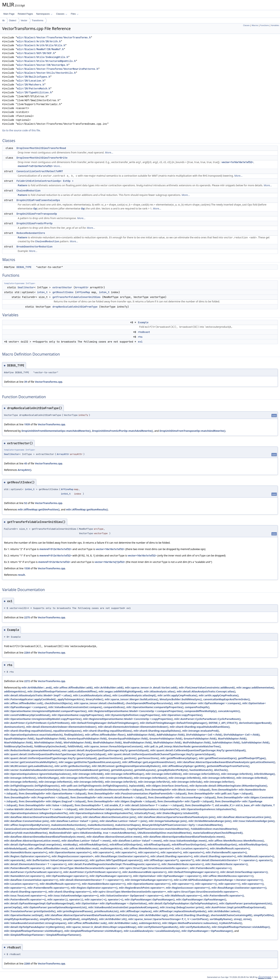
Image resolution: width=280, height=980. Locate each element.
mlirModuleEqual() (16, 848)
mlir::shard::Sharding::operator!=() (171, 856)
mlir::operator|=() (95, 899)
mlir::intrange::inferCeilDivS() (164, 774)
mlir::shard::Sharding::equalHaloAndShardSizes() (200, 727)
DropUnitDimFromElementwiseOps (38, 200)
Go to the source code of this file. (21, 130)
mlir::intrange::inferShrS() (121, 782)
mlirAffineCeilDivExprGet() (126, 844)
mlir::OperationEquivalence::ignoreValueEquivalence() (38, 774)
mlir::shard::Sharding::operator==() (26, 892)
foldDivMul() (75, 746)
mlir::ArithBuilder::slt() (113, 919)
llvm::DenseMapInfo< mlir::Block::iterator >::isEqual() (178, 790)
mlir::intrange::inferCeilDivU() (201, 774)
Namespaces (44, 14)
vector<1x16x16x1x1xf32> (238, 162)
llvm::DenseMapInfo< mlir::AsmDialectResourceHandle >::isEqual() (103, 790)
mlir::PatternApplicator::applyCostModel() (30, 699)
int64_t (42, 292)
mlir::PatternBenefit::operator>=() (25, 899)
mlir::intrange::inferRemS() (21, 782)
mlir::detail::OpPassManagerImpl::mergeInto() (33, 844)
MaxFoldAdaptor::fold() (232, 739)
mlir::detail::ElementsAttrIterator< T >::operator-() (227, 860)
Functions (265, 25)
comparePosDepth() (197, 707)
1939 (27, 424)
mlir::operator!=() (103, 852)
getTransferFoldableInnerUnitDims (77, 297)
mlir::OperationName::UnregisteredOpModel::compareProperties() (45, 711)
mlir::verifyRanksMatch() (195, 927)
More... (109, 152)
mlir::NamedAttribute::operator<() (183, 864)
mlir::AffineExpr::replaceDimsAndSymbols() (180, 911)
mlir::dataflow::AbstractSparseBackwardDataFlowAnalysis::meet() (184, 837)
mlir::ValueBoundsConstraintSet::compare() (75, 707)
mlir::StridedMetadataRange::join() (210, 821)
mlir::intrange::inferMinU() (219, 778)
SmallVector (26, 287)
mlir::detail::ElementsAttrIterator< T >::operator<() (35, 864)
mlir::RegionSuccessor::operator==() (188, 888)
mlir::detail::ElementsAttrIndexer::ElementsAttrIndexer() (61, 727)
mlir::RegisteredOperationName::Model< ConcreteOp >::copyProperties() (128, 719)
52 (26, 503)
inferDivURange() (48, 778)
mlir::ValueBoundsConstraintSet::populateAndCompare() (123, 907)
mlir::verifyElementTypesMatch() (158, 927)
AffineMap (83, 292)
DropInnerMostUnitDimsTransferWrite (42, 158)
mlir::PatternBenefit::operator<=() (211, 868)
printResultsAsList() (107, 911)
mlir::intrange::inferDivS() (237, 774)
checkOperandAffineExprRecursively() (149, 703)
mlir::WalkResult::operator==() (183, 896)
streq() (238, 919)
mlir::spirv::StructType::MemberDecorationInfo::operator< (82, 868)
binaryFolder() (94, 699)
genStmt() (130, 758)
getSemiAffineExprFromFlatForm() (228, 766)
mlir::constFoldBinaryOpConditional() (27, 715)
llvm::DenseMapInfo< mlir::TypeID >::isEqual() (186, 801)
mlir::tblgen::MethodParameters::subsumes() (190, 923)
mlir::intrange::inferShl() (89, 782)
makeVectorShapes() (128, 825)
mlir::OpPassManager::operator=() (67, 876)
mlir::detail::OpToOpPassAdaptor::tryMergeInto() (34, 927)
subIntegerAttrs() (150, 923)
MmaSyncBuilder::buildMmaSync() (181, 699)
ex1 (140, 342)
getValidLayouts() (122, 770)
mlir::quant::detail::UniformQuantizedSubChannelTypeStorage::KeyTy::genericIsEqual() (162, 754)
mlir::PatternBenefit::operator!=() (226, 852)
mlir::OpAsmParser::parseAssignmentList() (246, 903)
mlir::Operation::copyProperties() (182, 715)
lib (3, 20)
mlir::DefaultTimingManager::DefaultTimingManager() (105, 723)
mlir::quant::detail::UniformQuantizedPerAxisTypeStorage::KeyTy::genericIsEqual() (55, 754)
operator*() (187, 860)
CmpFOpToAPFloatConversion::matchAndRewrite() (158, 829)
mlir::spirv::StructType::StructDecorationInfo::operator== (203, 892)
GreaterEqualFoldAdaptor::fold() (87, 739)
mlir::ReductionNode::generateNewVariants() (32, 750)
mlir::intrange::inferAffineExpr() (124, 774)
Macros (255, 25)
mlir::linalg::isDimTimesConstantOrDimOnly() (32, 790)
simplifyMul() (89, 919)
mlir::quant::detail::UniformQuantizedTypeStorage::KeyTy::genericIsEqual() (51, 758)
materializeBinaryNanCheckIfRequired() (218, 833)
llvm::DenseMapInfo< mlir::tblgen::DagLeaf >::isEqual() (52, 801)
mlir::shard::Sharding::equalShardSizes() (107, 731)
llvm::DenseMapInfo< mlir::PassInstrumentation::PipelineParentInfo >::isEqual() (137, 793)
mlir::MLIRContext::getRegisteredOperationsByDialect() (126, 766)
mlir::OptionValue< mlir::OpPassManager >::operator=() (167, 876)
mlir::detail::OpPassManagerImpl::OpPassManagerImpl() (39, 903)
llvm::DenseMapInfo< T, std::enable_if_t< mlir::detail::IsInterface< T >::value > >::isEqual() (129, 805)
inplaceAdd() (137, 786)
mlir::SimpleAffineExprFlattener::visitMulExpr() (93, 931)
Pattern (22, 185)
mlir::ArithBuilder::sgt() (153, 915)
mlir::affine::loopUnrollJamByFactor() (27, 825)
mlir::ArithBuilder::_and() (37, 687)
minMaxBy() (70, 844)
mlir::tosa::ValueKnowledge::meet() (185, 841)
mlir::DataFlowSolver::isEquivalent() (101, 809)
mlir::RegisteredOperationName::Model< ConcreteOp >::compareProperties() (136, 711)
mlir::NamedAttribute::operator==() (104, 884)
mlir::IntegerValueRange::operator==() (149, 880)
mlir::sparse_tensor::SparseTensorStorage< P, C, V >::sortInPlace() (168, 919)
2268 (27, 963)
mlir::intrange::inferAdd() (88, 774)
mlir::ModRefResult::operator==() (60, 884)
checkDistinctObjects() (58, 703)
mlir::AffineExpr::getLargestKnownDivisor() (149, 762)
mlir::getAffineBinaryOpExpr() (179, 758)
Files (75, 14)
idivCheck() (221, 770)
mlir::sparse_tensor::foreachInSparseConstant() (114, 746)
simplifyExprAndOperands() (21, 919)
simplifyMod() (71, 919)
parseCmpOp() (13, 907)
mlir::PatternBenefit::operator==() (48, 888)
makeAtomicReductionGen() (69, 825)
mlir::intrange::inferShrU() (154, 782)
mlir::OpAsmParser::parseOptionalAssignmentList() (55, 907)
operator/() (266, 860)
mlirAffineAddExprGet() (94, 844)
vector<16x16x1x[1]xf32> (110, 562)
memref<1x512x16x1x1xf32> (35, 166)
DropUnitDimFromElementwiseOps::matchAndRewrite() (56, 431)
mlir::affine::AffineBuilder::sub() (87, 923)
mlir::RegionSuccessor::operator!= (72, 856)
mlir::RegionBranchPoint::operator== (142, 888)
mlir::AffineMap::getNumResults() (87, 509)
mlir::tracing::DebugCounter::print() (182, 907)
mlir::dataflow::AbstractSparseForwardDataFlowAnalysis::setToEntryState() (91, 915)
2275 (27, 617)
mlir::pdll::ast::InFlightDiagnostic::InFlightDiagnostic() (94, 786)
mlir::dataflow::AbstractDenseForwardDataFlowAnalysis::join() (43, 817)
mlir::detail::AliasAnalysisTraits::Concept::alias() (206, 691)
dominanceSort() (14, 727)
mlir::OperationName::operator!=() (70, 852)
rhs (140, 337)
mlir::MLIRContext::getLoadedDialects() (29, 766)
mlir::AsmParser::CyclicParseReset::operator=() (33, 872)
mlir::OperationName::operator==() (149, 884)
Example (143, 322)
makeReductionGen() (101, 825)
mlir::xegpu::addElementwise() (255, 687)
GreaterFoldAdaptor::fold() (166, 739)
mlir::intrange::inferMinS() (185, 778)
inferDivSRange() (264, 774)
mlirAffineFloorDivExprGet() (189, 844)
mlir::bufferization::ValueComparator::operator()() (57, 860)
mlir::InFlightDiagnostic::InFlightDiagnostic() (32, 786)
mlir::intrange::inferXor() (219, 782)
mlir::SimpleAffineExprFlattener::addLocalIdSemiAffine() (62, 691)
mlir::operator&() (15, 860)
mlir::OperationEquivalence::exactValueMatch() (33, 735)
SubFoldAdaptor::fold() (226, 742)
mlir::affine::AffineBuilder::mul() (48, 848)
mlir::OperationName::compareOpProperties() (155, 707)
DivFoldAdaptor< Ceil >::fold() (204, 735)
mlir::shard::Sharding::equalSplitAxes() (157, 731)
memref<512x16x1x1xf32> (56, 549)
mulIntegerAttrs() (111, 848)
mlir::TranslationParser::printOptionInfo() (30, 911)
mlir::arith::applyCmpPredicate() (177, 695)
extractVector (62, 287)
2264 (27, 653)
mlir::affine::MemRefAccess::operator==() (228, 876)
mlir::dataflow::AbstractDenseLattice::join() (109, 817)
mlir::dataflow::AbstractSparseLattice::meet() (32, 841)
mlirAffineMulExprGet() (253, 844)
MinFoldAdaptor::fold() (48, 742)
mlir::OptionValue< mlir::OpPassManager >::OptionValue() (111, 903)
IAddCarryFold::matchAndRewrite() (26, 833)
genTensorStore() (148, 758)
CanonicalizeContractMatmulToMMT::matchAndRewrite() (40, 829)
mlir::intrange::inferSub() (187, 782)
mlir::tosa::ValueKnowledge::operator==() (73, 896)
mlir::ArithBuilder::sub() (123, 923)
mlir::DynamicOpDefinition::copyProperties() (133, 715)
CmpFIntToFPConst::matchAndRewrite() (101, 829)
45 (26, 463)
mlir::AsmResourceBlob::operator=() (144, 872)
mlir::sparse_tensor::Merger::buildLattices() (131, 699)
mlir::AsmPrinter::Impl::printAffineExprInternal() (235, 907)
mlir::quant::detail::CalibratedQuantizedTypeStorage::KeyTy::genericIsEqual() (198, 750)
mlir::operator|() (58, 899)
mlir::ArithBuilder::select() (224, 911)
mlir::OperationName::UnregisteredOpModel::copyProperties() (43, 719)
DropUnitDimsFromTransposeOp (37, 214)
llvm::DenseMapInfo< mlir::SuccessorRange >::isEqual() (182, 797)
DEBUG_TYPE (24, 267)
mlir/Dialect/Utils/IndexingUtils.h (43, 57)
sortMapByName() (221, 919)
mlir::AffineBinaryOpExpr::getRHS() (184, 766)
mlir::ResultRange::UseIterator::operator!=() (122, 856)
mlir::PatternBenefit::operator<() (24, 868)
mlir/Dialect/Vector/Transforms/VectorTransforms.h (54, 38)
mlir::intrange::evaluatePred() (201, 731)
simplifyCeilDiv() (264, 915)
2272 (27, 681)
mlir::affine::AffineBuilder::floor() (105, 735)
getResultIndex (63, 292)
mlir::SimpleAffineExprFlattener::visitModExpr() (33, 931)
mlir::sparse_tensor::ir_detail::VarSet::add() (151, 687)
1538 (27, 568)
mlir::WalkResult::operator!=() (256, 856)
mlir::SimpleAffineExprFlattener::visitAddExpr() (241, 927)
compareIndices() (114, 707)
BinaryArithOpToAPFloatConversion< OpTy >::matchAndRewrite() (182, 825)
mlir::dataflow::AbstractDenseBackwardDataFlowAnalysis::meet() (45, 837)
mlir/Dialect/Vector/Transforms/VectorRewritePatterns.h (58, 69)
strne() (247, 919)
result (21, 575)
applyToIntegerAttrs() (71, 699)
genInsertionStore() (110, 758)
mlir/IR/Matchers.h (31, 85)
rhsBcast (144, 332)
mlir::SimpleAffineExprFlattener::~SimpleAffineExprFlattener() (43, 935)
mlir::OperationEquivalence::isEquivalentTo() (152, 809)
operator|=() (115, 899)
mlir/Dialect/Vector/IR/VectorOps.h (43, 65)
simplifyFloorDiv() (51, 919)
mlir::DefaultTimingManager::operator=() (193, 872)
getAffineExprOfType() (252, 758)
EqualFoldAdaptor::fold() (19, 739)
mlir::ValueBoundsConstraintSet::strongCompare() (35, 923)
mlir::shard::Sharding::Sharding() (189, 915)
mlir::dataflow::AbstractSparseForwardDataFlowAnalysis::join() (176, 817)
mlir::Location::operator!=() (192, 848)
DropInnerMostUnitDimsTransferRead (41, 148)
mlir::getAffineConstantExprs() (218, 758)
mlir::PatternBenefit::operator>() (224, 896)
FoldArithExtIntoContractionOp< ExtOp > (45, 181)
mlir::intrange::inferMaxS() (116, 778)
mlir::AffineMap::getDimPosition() (39, 509)
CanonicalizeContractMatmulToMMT (40, 171)
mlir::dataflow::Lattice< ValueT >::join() (74, 821)
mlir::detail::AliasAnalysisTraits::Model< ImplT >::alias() (38, 695)
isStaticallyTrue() (145, 813)
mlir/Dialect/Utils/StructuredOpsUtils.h (46, 61)
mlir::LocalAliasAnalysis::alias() (92, 695)
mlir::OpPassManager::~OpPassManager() (207, 931)
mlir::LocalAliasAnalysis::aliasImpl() (134, 695)
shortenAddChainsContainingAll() (231, 915)
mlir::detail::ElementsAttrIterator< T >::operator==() (91, 880)
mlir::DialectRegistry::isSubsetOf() (177, 813)
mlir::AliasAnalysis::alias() (160, 691)
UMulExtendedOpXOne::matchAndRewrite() (164, 833)
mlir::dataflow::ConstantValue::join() (27, 821)
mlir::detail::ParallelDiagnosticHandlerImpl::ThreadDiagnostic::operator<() (114, 864)
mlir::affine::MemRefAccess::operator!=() (149, 848)
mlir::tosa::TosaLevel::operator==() (25, 896)
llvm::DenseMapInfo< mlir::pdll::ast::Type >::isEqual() (220, 793)
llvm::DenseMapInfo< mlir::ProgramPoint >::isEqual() (37, 797)
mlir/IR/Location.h (31, 81)
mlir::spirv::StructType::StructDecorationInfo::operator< (154, 868)
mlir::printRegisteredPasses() (75, 911)
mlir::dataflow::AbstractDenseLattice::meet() (114, 837)
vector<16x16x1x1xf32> (110, 549)
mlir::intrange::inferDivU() (20, 778)
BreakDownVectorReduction (34, 247)
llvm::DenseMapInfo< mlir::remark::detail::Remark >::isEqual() (109, 797)
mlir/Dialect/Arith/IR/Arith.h (39, 41)
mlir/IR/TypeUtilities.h (34, 93)
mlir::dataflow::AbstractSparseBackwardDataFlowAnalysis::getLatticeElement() (226, 762)
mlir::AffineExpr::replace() (136, 911)
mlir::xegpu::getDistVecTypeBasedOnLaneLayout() (90, 762)
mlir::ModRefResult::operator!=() (230, 848)
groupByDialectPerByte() (173, 770)
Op (35, 208)
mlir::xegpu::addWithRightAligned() (121, 691)
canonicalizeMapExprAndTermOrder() (226, 699)
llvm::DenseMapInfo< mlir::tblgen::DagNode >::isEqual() (122, 801)
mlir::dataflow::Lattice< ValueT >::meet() (86, 841)
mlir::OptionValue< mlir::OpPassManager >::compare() (208, 703)
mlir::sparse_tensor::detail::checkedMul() (99, 703)
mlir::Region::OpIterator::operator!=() (27, 856)
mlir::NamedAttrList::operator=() (24, 876)
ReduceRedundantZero (31, 233)
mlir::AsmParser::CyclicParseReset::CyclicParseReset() (207, 719)
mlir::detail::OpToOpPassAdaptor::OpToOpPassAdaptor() (183, 903)
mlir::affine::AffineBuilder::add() (73, 687)
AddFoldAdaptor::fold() (141, 735)
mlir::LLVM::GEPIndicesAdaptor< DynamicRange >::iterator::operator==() (218, 880)
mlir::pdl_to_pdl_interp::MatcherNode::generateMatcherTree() (182, 746)
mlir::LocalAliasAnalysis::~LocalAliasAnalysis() (152, 931)
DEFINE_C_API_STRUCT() (223, 723)
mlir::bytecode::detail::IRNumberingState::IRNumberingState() (228, 786)
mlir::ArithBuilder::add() (109, 687)
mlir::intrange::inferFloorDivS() (79, 778)
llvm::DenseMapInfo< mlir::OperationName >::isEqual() (53, 793)
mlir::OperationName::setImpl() (24, 915)
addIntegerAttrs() (15, 691)
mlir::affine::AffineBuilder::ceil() (24, 703)
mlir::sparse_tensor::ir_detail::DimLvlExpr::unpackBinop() (101, 927)
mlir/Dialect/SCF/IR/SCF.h (36, 53)
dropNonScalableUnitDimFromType (75, 307)
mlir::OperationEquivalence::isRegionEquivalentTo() (36, 813)
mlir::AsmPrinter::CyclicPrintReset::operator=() (92, 872)
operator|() (76, 899)
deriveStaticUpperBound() (255, 723)
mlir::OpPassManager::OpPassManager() (150, 899)
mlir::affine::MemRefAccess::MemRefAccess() (236, 841)
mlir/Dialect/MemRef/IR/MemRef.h (40, 49)
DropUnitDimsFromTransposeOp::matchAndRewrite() (192, 431)
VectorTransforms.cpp (48, 382)
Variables (275, 25)
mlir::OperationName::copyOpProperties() (78, 715)
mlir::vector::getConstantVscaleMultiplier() (31, 762)
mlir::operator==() (183, 884)
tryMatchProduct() (231, 923)
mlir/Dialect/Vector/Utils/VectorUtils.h (46, 73)
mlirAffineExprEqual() (157, 844)
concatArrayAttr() (229, 711)
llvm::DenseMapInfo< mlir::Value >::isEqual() (46, 805)
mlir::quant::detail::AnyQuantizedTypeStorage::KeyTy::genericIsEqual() (105, 750)
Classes (62, 14)
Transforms (38, 20)
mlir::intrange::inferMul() (252, 778)
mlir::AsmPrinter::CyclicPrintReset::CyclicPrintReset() (37, 723)
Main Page (9, 14)
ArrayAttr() (24, 470)
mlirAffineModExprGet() (222, 844)
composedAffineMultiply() (201, 711)
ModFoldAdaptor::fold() (107, 742)
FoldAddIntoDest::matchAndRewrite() (214, 829)
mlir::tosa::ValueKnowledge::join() (254, 821)
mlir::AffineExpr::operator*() (161, 860)
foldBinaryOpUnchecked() (50, 746)
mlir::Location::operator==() (21, 884)
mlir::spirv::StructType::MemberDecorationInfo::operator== (129, 892)
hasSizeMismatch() (201, 770)
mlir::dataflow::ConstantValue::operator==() (31, 880)
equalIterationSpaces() (67, 731)
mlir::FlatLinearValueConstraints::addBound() (207, 687)
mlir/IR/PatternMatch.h (34, 89)
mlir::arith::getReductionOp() (72, 766)
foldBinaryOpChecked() (18, 746)
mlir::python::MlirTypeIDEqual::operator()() (116, 860)
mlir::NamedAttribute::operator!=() (26, 852)
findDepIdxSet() (74, 735)
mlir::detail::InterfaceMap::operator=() (244, 872)
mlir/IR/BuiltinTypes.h (34, 77)
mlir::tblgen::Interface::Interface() (167, 786)
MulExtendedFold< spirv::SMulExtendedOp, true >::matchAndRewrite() (92, 833)
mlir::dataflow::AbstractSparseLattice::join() (244, 817)
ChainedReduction (28, 191)
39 (26, 382)
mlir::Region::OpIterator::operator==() (94, 888)
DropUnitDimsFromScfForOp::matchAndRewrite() (122, 431)
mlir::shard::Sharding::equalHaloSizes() (28, 731)
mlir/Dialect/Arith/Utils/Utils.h (41, 45)
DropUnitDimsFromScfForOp (34, 223)
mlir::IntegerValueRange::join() (168, 821)
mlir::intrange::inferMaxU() (150, 778)
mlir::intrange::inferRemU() (55, 782)
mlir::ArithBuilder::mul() (84, 848)
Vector (24, 20)
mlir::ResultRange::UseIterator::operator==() (239, 888)
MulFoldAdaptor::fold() (167, 742)
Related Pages (25, 14)
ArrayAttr (82, 287)
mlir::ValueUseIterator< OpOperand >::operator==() (132, 896)
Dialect (13, 20)
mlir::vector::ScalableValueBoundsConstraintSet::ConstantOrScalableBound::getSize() (57, 770)
